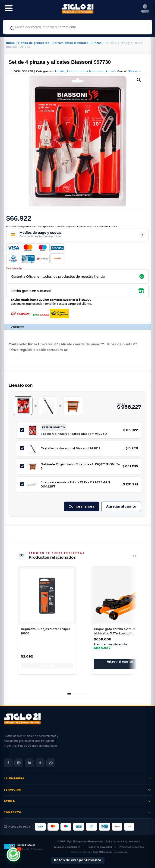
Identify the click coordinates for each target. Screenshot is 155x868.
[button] (139, 80)
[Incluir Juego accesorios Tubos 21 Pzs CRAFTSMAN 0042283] (22, 484)
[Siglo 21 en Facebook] (8, 763)
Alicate (60, 71)
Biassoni (134, 71)
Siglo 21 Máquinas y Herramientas (85, 841)
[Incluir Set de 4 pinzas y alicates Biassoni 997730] (22, 430)
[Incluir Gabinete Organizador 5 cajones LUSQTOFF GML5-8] (22, 466)
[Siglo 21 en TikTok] (40, 763)
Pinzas (97, 43)
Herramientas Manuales (70, 43)
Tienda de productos (34, 43)
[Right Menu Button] (145, 9)
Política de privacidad (100, 847)
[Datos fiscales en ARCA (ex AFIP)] (23, 847)
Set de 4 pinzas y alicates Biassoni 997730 (74, 434)
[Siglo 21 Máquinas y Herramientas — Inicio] (22, 719)
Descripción (17, 327)
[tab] (69, 694)
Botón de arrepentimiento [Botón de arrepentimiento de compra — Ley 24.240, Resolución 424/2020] (78, 860)
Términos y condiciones (67, 847)
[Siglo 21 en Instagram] (19, 763)
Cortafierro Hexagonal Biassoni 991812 (70, 448)
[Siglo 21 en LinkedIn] (29, 763)
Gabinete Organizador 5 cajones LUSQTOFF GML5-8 (80, 466)
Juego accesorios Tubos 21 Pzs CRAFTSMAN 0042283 (75, 484)
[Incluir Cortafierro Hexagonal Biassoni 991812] (22, 448)
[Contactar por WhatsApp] (51, 763)
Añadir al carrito (120, 662)
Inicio (11, 43)
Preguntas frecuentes (131, 847)
